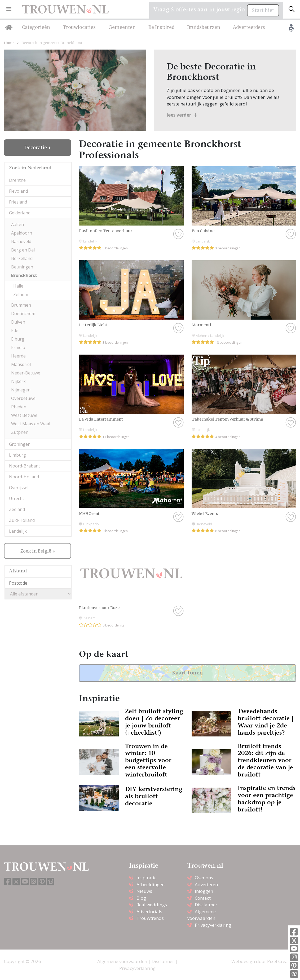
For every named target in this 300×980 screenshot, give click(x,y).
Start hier (263, 10)
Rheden (19, 407)
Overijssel (19, 488)
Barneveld (21, 241)
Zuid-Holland (22, 520)
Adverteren (206, 884)
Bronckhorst (24, 275)
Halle (18, 286)
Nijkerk (18, 381)
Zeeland (17, 509)
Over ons (204, 878)
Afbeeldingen (151, 884)
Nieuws (144, 891)
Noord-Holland (24, 477)
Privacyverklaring (213, 925)
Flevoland (18, 191)
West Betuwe (24, 415)
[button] (9, 9)
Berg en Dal (23, 250)
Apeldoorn (22, 233)
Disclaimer (206, 905)
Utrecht (17, 498)
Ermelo (18, 347)
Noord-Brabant (25, 466)
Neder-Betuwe (26, 373)
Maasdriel (21, 364)
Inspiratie (147, 878)
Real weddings (152, 905)
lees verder (182, 115)
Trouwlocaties (79, 27)
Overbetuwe (23, 398)
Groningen (20, 444)
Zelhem (21, 294)
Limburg (17, 455)
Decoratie (36, 148)
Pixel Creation (282, 961)
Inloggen (204, 891)
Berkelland (22, 258)
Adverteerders (249, 27)
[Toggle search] (292, 9)
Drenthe (17, 180)
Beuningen (22, 267)
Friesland (18, 202)
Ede (15, 330)
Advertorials (149, 911)
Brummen (21, 305)
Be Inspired (161, 27)
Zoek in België (36, 551)
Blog (141, 898)
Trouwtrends (150, 918)
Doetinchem (23, 314)
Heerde (18, 356)
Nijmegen (21, 390)
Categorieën (36, 27)
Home (9, 43)
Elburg (18, 339)
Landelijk (18, 531)
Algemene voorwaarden (122, 961)
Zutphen (20, 432)
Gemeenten (122, 27)
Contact (203, 898)
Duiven (18, 322)
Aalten (17, 224)
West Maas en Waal (31, 424)
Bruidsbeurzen (204, 27)
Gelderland (20, 213)
